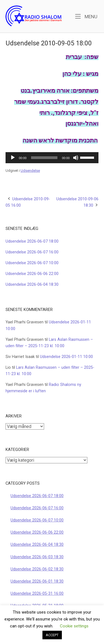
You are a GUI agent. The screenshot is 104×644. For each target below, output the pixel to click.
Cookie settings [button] (74, 626)
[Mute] (76, 158)
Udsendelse (30, 171)
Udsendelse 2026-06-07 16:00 (32, 252)
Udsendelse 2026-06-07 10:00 (32, 263)
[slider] (44, 158)
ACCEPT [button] (52, 635)
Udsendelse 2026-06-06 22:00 (32, 274)
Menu (86, 16)
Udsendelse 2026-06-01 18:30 (37, 581)
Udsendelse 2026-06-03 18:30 (37, 557)
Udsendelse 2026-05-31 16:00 (37, 594)
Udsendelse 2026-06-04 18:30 (32, 285)
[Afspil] (13, 158)
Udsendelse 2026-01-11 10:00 (66, 357)
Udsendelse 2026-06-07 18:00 (32, 241)
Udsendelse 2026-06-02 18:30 (37, 569)
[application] (52, 158)
